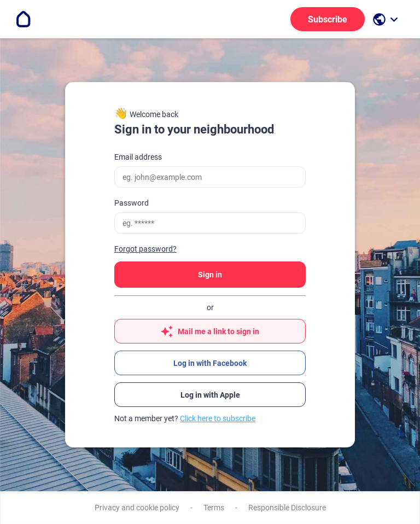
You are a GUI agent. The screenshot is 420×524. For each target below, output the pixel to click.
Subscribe (328, 19)
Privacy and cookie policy (137, 508)
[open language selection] (387, 19)
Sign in (210, 275)
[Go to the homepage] (24, 19)
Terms (214, 508)
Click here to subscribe (218, 418)
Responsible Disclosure (287, 508)
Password (132, 203)
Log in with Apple (210, 395)
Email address (138, 157)
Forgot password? (145, 249)
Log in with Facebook (210, 363)
